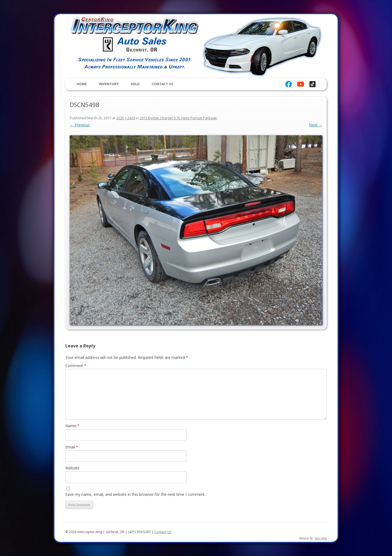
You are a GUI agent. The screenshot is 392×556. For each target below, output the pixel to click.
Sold (135, 84)
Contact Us (162, 84)
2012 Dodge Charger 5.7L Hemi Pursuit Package (178, 118)
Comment (76, 366)
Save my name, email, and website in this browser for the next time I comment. (135, 494)
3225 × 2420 (126, 118)
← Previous (80, 125)
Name (72, 426)
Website (72, 468)
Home (82, 84)
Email (72, 447)
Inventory (109, 84)
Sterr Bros (321, 538)
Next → (316, 125)
